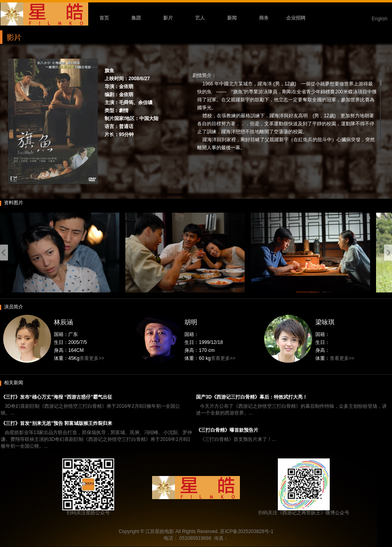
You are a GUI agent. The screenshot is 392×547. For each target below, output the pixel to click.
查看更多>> (92, 358)
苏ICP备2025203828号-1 (246, 531)
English (379, 19)
